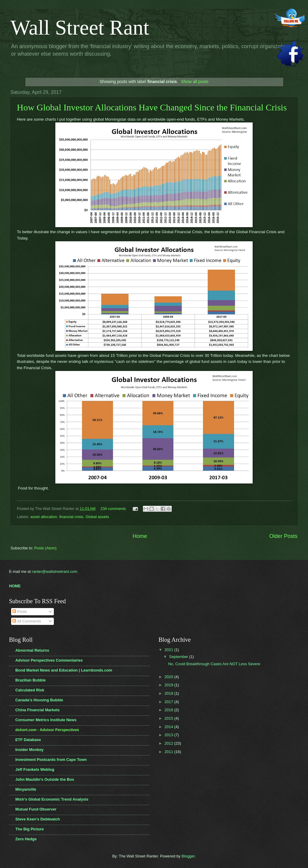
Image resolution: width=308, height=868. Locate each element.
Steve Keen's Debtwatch (38, 819)
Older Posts (283, 536)
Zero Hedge (26, 839)
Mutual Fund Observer (36, 809)
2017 (169, 702)
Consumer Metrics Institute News (46, 720)
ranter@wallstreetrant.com (55, 571)
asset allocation (44, 517)
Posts (20, 612)
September (179, 657)
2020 (169, 677)
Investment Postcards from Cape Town (51, 760)
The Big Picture (29, 829)
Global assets (97, 517)
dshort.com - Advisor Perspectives (47, 730)
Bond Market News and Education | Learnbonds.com (64, 670)
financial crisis (71, 517)
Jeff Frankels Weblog (35, 769)
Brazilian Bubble (31, 680)
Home (140, 536)
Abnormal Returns (32, 650)
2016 (169, 710)
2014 (169, 727)
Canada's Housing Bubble (39, 700)
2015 (169, 718)
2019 (169, 685)
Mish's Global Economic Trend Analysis (52, 799)
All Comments (27, 621)
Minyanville (26, 789)
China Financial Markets (37, 710)
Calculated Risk (30, 690)
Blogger (188, 856)
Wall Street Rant (80, 28)
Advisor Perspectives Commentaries (49, 660)
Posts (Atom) (45, 548)
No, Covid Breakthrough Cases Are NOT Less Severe (214, 664)
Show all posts (195, 82)
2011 (169, 752)
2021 (169, 650)
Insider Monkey (29, 750)
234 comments (113, 509)
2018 (169, 693)
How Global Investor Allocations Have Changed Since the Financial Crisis (152, 107)
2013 (169, 735)
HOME (15, 586)
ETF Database (28, 740)
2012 (169, 743)
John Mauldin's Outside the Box (45, 779)
